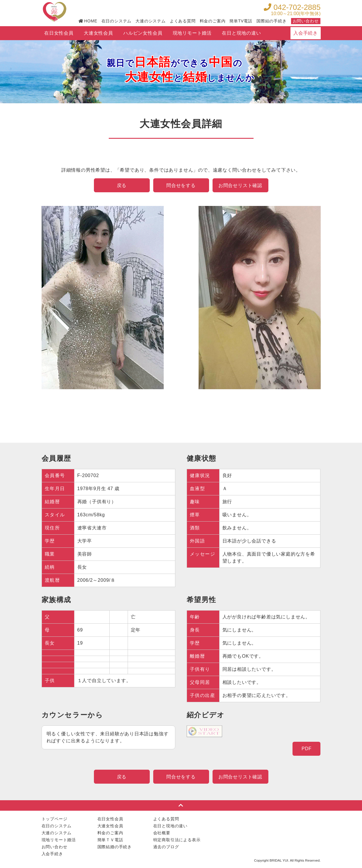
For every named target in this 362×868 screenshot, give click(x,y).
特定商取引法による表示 (177, 840)
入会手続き (306, 33)
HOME (88, 21)
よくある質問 (183, 21)
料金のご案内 (213, 21)
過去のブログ (166, 847)
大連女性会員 (98, 33)
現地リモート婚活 (192, 33)
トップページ (55, 819)
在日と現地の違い (241, 33)
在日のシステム (117, 21)
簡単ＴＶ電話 (110, 840)
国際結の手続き (272, 21)
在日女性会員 (59, 33)
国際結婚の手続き (115, 847)
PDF (306, 749)
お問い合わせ (306, 21)
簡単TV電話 (241, 21)
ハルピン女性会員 (143, 33)
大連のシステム (151, 21)
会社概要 (162, 833)
